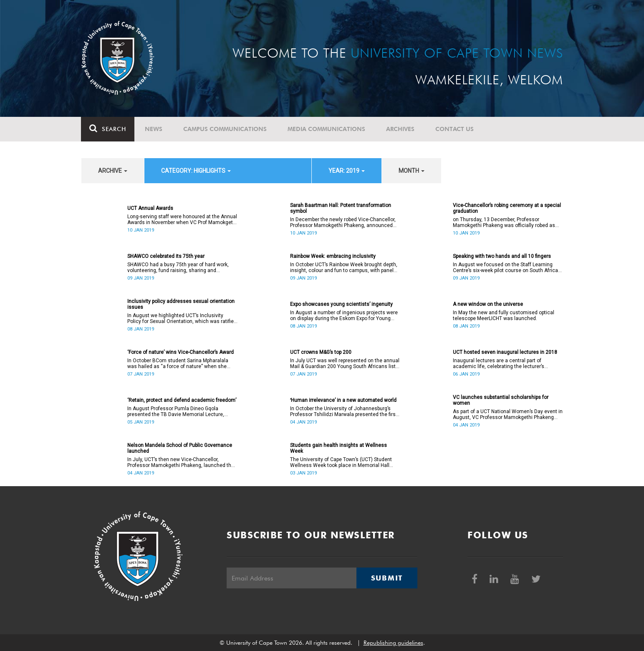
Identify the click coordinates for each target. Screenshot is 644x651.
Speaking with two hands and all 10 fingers (502, 256)
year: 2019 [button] (347, 171)
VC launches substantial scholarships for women (501, 400)
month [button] (412, 171)
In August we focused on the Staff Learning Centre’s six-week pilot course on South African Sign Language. (507, 267)
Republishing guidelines (393, 643)
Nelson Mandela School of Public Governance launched (180, 448)
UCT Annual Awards (150, 208)
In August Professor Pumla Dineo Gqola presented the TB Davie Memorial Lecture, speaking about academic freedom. (176, 411)
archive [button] (113, 171)
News (154, 129)
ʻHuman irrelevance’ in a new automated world (343, 400)
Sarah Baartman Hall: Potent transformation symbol (341, 208)
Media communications (327, 129)
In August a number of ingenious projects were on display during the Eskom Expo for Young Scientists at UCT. (344, 315)
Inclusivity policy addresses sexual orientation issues (181, 304)
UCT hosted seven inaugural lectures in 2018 (505, 352)
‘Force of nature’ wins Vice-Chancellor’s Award (181, 352)
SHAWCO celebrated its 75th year (166, 256)
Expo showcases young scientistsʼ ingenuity (341, 304)
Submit (387, 578)
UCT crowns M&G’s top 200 (321, 352)
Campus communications (225, 129)
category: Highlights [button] (196, 171)
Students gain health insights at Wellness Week (338, 448)
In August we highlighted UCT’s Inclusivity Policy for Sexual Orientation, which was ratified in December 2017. (182, 318)
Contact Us (455, 129)
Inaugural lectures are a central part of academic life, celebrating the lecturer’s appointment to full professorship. (499, 363)
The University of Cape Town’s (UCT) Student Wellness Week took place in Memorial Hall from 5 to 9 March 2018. (341, 462)
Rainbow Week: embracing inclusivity (333, 256)
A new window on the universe (488, 304)
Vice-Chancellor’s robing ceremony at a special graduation (507, 208)
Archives (401, 129)
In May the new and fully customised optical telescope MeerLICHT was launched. (504, 315)
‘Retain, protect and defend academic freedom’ (182, 400)
